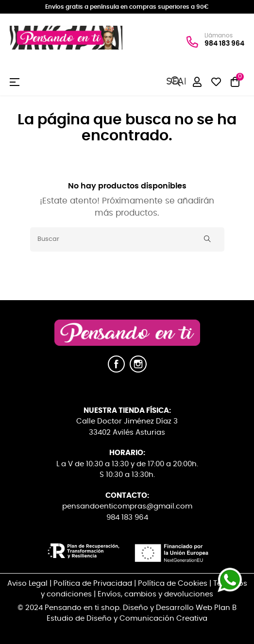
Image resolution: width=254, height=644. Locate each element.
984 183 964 (224, 43)
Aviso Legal (27, 584)
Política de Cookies (173, 584)
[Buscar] (127, 239)
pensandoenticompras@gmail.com (127, 506)
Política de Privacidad (93, 584)
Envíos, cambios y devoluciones (155, 594)
